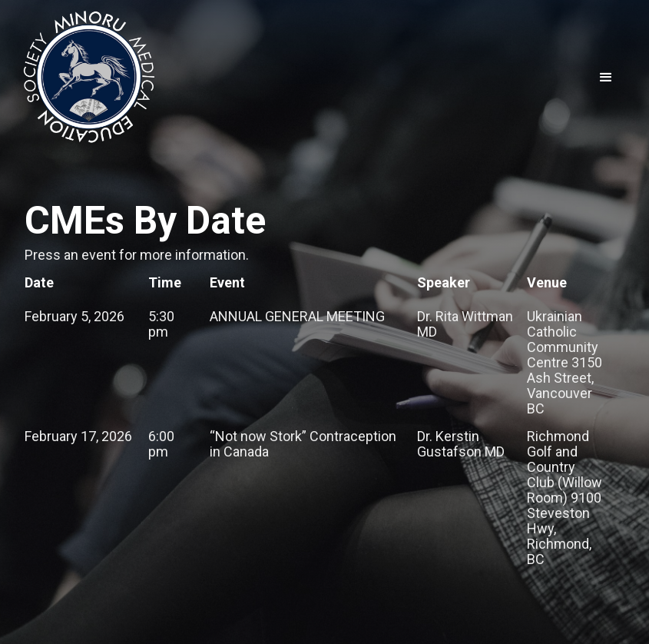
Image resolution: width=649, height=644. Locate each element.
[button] (606, 78)
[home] (88, 78)
